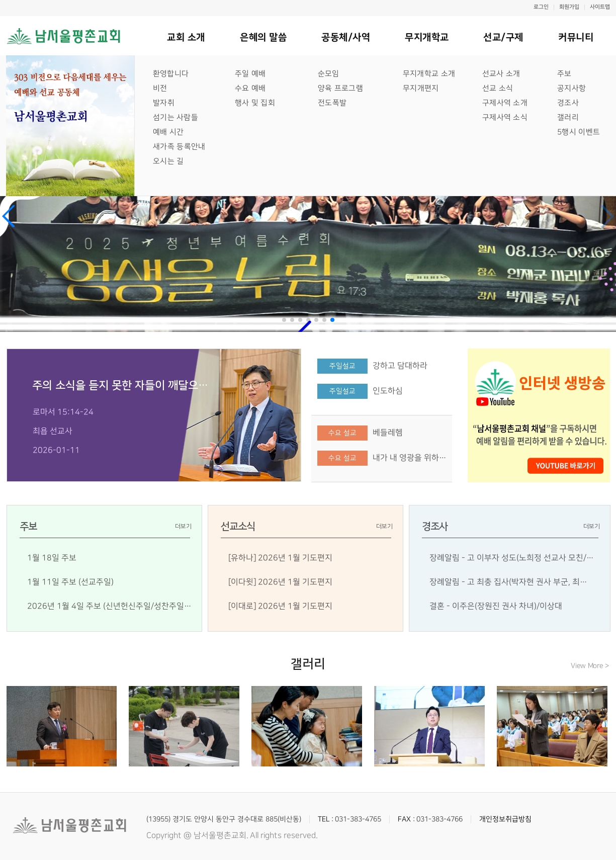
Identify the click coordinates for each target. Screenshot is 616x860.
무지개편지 (420, 88)
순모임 (328, 74)
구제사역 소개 (504, 103)
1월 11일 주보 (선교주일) (70, 582)
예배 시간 (168, 132)
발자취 (163, 103)
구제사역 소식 (504, 117)
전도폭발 (332, 103)
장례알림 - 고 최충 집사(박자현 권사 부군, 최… (508, 582)
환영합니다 (170, 74)
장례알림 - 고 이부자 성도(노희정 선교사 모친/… (512, 558)
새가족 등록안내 (179, 147)
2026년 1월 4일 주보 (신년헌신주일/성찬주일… (109, 606)
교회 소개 (186, 37)
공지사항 (571, 88)
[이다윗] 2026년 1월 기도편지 (280, 582)
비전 (160, 88)
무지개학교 (426, 37)
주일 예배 (250, 74)
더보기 (183, 526)
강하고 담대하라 (400, 366)
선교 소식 (497, 88)
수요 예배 (250, 88)
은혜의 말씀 (263, 37)
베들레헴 (388, 433)
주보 (564, 74)
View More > (590, 666)
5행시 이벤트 (578, 132)
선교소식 (238, 527)
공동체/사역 (345, 37)
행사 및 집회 (254, 103)
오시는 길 (168, 161)
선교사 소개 (501, 74)
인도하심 (388, 391)
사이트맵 (599, 7)
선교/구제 (503, 37)
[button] (9, 216)
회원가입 (569, 7)
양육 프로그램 (340, 88)
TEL (324, 819)
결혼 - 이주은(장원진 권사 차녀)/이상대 (496, 606)
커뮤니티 (575, 37)
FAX (404, 819)
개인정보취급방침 (505, 819)
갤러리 (567, 117)
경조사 (567, 103)
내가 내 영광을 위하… (410, 458)
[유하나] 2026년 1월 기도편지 (280, 558)
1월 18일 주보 (52, 558)
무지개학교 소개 (428, 74)
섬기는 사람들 (175, 117)
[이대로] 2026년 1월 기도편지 (280, 606)
